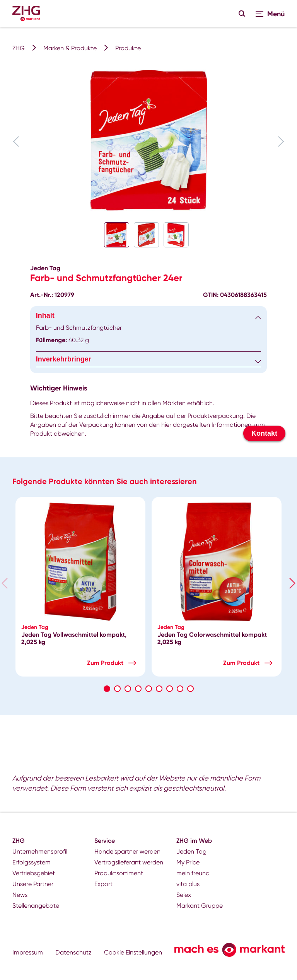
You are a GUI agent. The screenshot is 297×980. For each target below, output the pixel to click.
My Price (188, 862)
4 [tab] (138, 689)
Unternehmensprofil (40, 851)
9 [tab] (190, 689)
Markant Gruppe (200, 906)
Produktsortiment (119, 873)
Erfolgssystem (32, 862)
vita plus (188, 884)
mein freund (193, 873)
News (20, 895)
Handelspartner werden (127, 851)
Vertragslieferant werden (129, 862)
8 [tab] (180, 689)
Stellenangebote (36, 906)
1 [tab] (107, 689)
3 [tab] (128, 689)
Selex (184, 895)
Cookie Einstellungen (133, 952)
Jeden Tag (191, 851)
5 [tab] (149, 689)
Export (103, 884)
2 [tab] (117, 689)
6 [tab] (159, 689)
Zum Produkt (105, 663)
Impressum (28, 952)
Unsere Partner (33, 884)
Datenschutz (73, 952)
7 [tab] (170, 689)
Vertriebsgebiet (34, 873)
